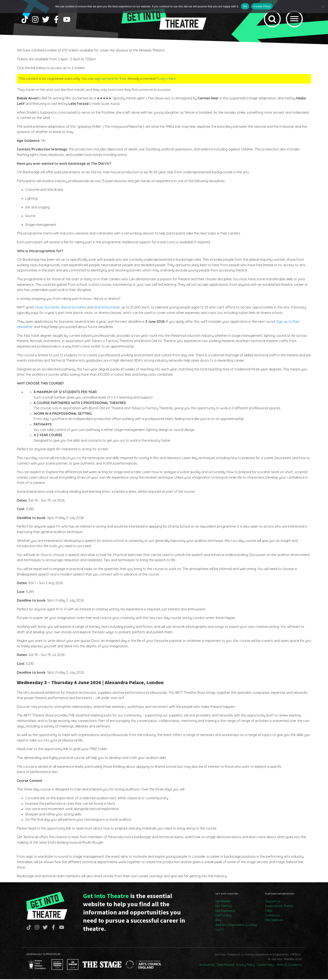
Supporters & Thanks (279, 907)
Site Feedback (274, 921)
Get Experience (225, 912)
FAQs (269, 912)
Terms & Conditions (289, 966)
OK (245, 6)
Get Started (223, 902)
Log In (220, 930)
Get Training (224, 907)
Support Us (273, 902)
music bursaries (47, 308)
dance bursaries (74, 308)
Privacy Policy (245, 966)
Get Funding (224, 916)
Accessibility (207, 966)
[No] (323, 7)
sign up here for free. (111, 79)
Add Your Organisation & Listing (236, 926)
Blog (218, 921)
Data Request (226, 966)
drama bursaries (107, 308)
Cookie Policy (265, 966)
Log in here (167, 79)
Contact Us (272, 916)
